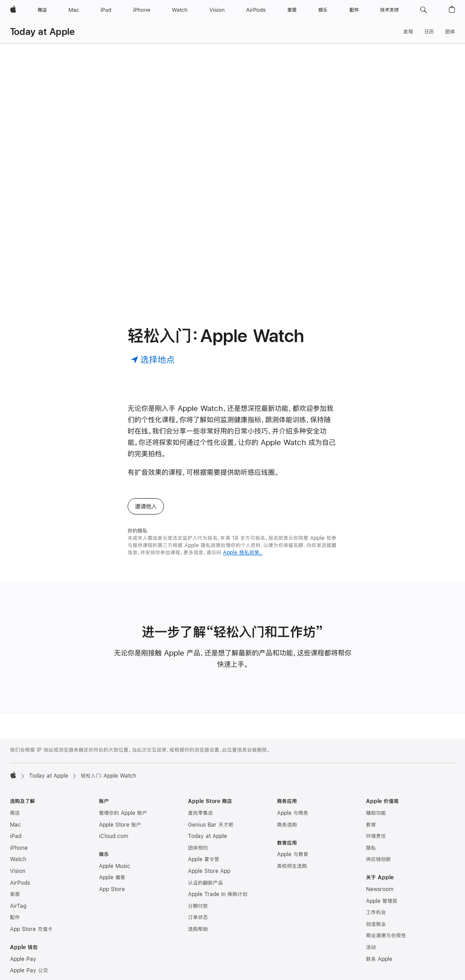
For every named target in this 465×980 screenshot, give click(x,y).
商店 (15, 813)
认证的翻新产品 (205, 883)
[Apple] (13, 10)
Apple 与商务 (293, 813)
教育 (371, 825)
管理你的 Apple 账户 (123, 813)
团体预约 (198, 848)
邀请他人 (146, 506)
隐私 (371, 848)
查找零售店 (200, 813)
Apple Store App (209, 871)
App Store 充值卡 (31, 929)
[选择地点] (153, 359)
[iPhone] (142, 10)
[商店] (42, 10)
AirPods (20, 883)
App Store (112, 889)
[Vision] (217, 10)
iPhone (19, 848)
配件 (15, 917)
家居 (15, 894)
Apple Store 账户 (120, 825)
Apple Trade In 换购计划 (218, 894)
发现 (408, 32)
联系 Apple (379, 959)
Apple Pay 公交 (29, 970)
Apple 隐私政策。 (243, 553)
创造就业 (376, 924)
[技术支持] (389, 10)
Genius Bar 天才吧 (211, 825)
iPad (16, 836)
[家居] (292, 10)
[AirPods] (256, 10)
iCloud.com (114, 836)
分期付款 (198, 906)
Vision (18, 871)
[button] (423, 10)
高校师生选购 (292, 866)
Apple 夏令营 (204, 859)
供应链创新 (378, 859)
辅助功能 (376, 813)
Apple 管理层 (382, 901)
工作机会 (376, 912)
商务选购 (287, 825)
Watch (18, 859)
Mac (15, 825)
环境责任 (376, 836)
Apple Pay (23, 959)
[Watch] (180, 10)
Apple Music (115, 866)
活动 (371, 947)
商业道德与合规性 (386, 936)
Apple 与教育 (293, 854)
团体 (450, 32)
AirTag (18, 906)
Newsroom (380, 889)
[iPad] (106, 10)
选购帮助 (198, 929)
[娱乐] (323, 10)
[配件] (354, 10)
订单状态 (198, 917)
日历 (429, 32)
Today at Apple (42, 32)
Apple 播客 (112, 877)
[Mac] (74, 10)
